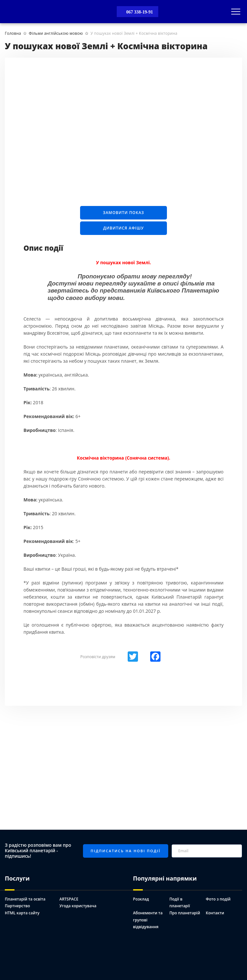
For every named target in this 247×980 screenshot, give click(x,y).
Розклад (141, 899)
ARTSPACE (69, 899)
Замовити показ (123, 213)
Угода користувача (78, 906)
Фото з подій (218, 899)
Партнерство (17, 906)
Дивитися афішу (123, 228)
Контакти (215, 913)
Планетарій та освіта (25, 899)
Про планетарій (185, 913)
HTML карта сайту (22, 913)
